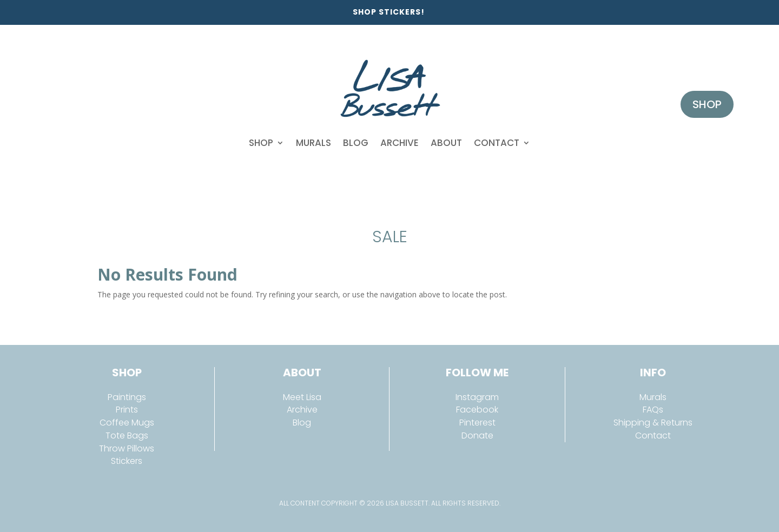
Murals (313, 143)
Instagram (477, 397)
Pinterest (477, 423)
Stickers (127, 461)
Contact (497, 143)
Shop (261, 143)
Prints (127, 410)
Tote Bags (127, 435)
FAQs (653, 410)
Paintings (127, 397)
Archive (400, 143)
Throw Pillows (127, 448)
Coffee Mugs (127, 423)
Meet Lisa (302, 397)
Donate (477, 435)
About (446, 143)
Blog (356, 143)
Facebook (477, 410)
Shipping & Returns (653, 423)
